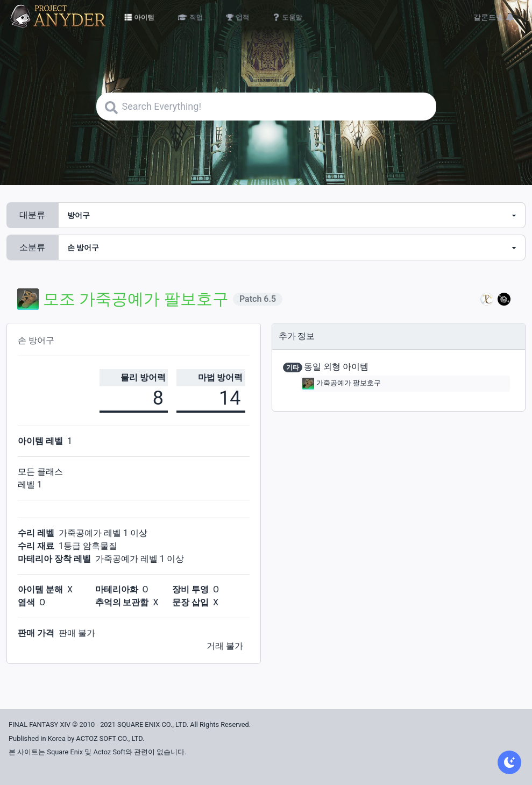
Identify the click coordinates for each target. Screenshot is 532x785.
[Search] (266, 107)
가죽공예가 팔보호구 (342, 384)
